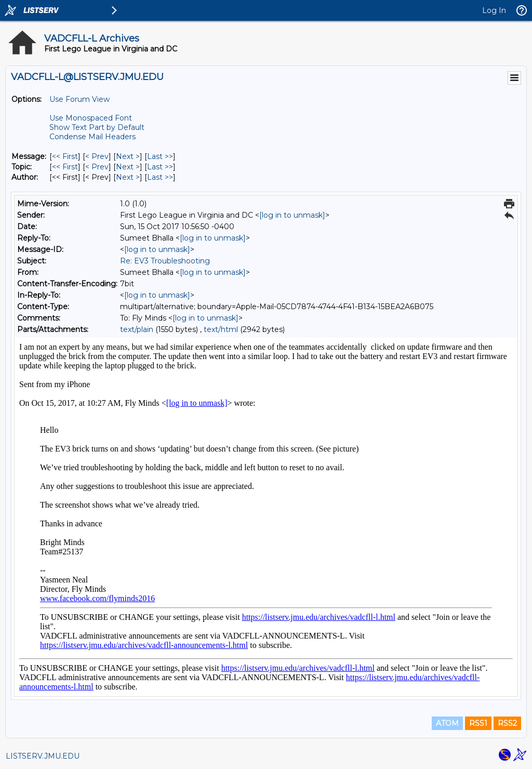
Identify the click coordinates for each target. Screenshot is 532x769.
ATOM (447, 723)
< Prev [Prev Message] (97, 156)
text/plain (137, 329)
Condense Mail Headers (92, 137)
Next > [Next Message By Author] (128, 177)
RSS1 (478, 723)
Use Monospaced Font (91, 118)
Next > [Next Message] (128, 156)
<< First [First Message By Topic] (65, 167)
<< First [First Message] (65, 156)
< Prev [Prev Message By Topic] (97, 167)
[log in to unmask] (292, 215)
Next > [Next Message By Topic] (128, 167)
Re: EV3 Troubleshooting (165, 261)
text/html (221, 329)
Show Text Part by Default (97, 127)
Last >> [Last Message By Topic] (160, 167)
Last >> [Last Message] (160, 156)
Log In (494, 10)
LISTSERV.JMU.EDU (43, 756)
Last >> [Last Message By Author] (160, 177)
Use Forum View (79, 99)
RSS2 (507, 723)
